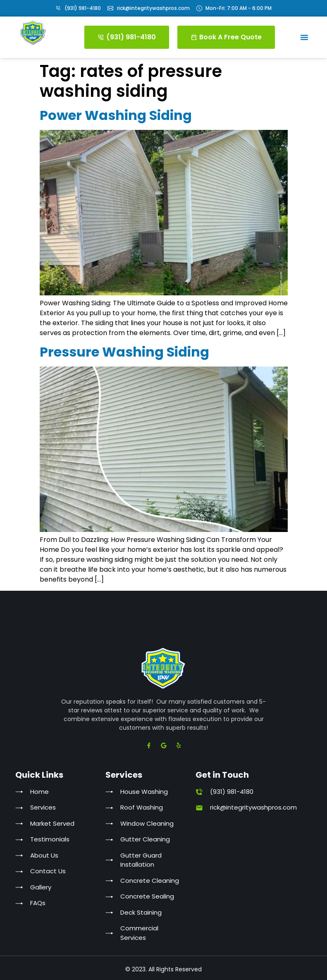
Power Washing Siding (116, 115)
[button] (304, 37)
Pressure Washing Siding (124, 352)
